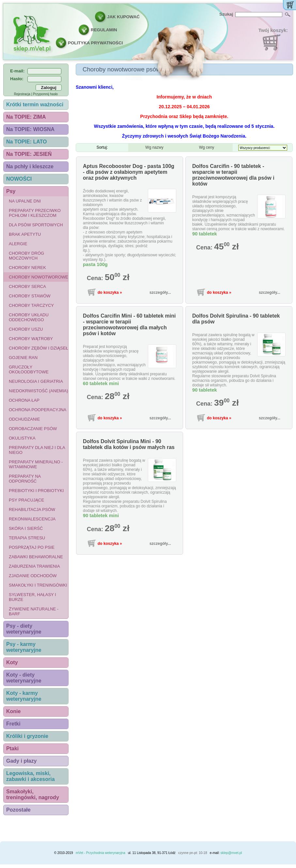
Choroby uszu (26, 329)
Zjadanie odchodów (33, 576)
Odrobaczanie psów (33, 429)
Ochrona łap (24, 400)
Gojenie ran (23, 358)
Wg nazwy (154, 147)
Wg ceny (207, 147)
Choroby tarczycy (31, 305)
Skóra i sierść (26, 528)
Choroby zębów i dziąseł (39, 348)
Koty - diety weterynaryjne (24, 678)
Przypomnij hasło (45, 94)
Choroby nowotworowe (39, 277)
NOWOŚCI (19, 179)
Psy (11, 191)
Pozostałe (18, 810)
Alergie (18, 244)
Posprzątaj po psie (32, 547)
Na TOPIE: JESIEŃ (29, 154)
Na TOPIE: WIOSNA (30, 129)
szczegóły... (160, 292)
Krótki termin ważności (35, 105)
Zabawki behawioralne (36, 557)
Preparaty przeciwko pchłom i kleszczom (35, 213)
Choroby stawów (30, 296)
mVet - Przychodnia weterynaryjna (101, 853)
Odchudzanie (24, 419)
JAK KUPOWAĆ (123, 17)
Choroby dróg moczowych (26, 256)
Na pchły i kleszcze (30, 166)
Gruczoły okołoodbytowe (29, 369)
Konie (13, 711)
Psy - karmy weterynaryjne (24, 647)
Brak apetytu (25, 234)
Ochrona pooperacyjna (38, 410)
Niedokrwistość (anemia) (39, 391)
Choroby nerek (27, 268)
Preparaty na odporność (25, 479)
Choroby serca (27, 286)
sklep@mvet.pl (231, 853)
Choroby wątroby (31, 339)
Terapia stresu (27, 538)
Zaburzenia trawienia (34, 566)
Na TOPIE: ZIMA (26, 117)
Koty (12, 662)
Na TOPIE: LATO (26, 142)
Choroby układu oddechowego (29, 317)
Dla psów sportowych (36, 225)
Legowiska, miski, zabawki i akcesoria (31, 776)
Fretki (13, 724)
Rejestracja (22, 94)
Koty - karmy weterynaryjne (24, 696)
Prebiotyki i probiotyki (36, 491)
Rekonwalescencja (32, 519)
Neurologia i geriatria (36, 381)
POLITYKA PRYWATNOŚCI (95, 43)
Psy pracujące (26, 500)
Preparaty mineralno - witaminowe (36, 464)
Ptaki (12, 748)
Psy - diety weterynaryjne (24, 629)
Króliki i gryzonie (27, 736)
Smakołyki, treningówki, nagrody (33, 794)
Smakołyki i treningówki (38, 585)
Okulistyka (22, 438)
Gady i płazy (21, 761)
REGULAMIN (104, 30)
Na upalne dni (25, 201)
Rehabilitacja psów (32, 509)
